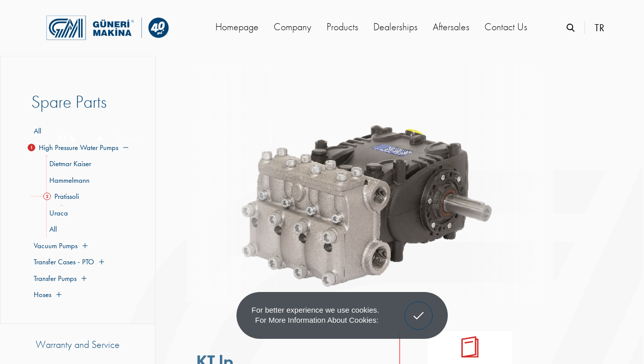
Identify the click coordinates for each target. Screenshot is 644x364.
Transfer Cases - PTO (68, 262)
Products (342, 27)
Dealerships (395, 27)
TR (599, 28)
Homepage (237, 27)
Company (293, 27)
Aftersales (451, 27)
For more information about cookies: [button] (317, 320)
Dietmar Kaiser (69, 164)
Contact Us (506, 27)
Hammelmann (68, 180)
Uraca (57, 213)
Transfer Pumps (59, 278)
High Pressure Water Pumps (80, 148)
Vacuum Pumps (59, 246)
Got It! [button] (419, 308)
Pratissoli (63, 196)
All (37, 131)
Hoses (46, 295)
